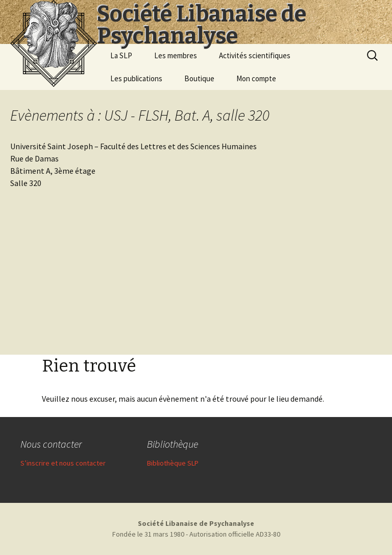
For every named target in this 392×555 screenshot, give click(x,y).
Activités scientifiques (255, 55)
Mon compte (256, 78)
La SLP (121, 55)
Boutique (199, 78)
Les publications (136, 78)
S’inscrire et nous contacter (63, 463)
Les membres (176, 55)
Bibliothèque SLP (173, 463)
